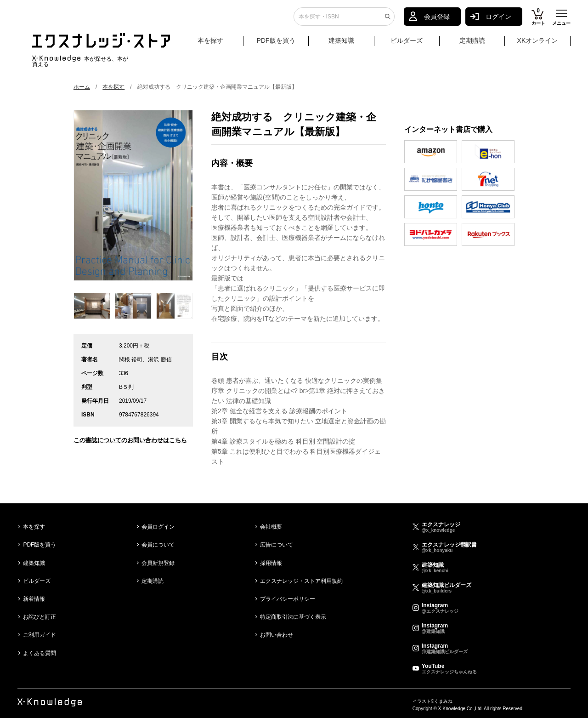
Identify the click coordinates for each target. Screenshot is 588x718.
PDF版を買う (276, 45)
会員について (158, 545)
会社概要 (271, 527)
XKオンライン (538, 45)
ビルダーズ (407, 45)
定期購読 (472, 45)
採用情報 (271, 563)
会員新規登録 (158, 563)
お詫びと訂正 (40, 617)
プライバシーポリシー (288, 599)
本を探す (219, 45)
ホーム (82, 87)
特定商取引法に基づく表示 (293, 617)
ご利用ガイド (40, 635)
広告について (277, 545)
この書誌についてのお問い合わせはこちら (130, 440)
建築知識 (341, 45)
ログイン (498, 21)
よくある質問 (40, 653)
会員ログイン (158, 527)
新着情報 (34, 599)
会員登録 (437, 21)
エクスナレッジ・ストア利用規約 (301, 581)
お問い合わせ (277, 635)
